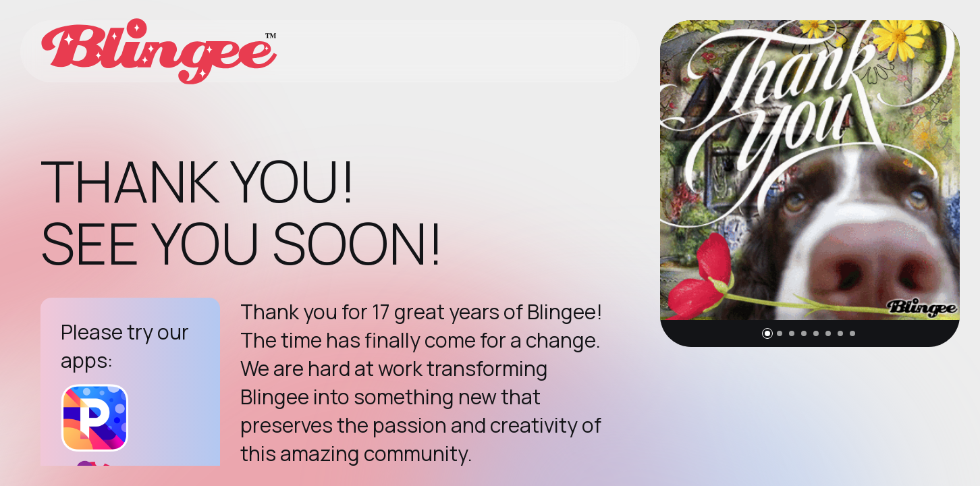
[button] (767, 333)
